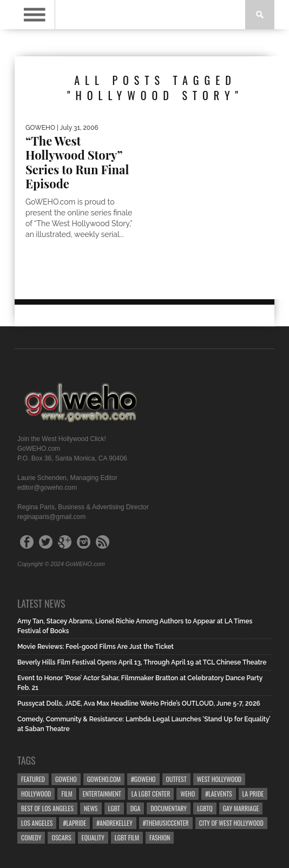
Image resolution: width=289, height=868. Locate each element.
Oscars (61, 837)
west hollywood (219, 779)
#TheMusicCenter (166, 823)
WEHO (188, 794)
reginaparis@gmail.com (51, 517)
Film (67, 794)
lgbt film (127, 837)
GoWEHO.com (104, 779)
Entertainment (102, 794)
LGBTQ (205, 808)
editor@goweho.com (47, 488)
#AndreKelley (114, 823)
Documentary (169, 808)
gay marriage (241, 808)
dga (136, 808)
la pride (253, 794)
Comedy (31, 837)
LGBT (114, 808)
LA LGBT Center (151, 794)
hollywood (36, 794)
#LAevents (218, 794)
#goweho (143, 779)
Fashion (160, 837)
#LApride (74, 823)
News (91, 808)
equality (93, 837)
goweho (66, 779)
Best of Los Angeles (47, 808)
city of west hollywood (231, 823)
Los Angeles (37, 823)
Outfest (176, 779)
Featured (33, 779)
